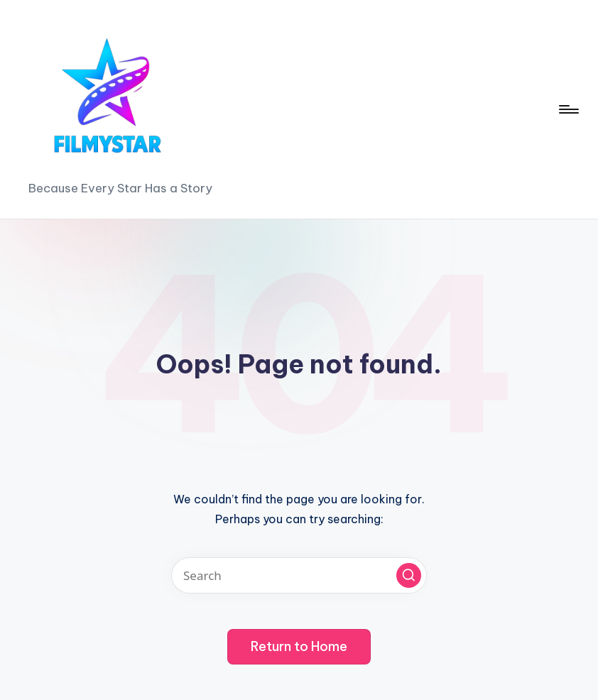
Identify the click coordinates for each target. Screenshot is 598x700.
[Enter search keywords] (299, 575)
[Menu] (568, 109)
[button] (409, 575)
